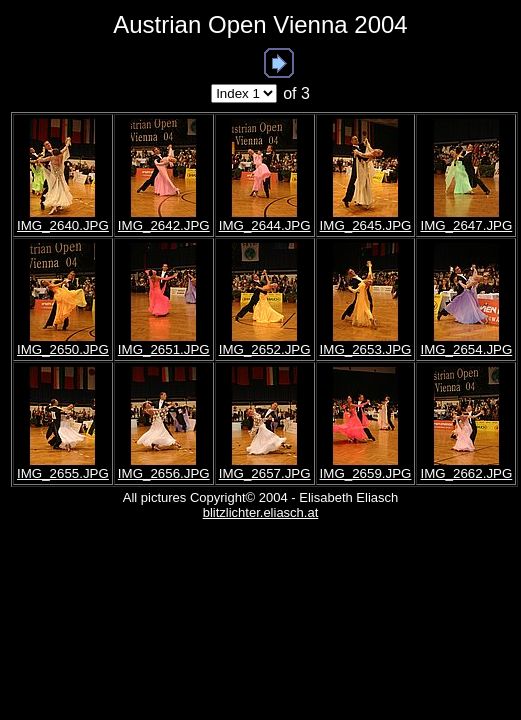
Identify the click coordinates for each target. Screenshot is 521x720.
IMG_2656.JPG (164, 473)
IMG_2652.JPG (265, 349)
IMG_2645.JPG (366, 225)
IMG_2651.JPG (164, 349)
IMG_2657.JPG (265, 473)
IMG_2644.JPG (265, 225)
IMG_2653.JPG (366, 349)
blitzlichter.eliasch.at (261, 512)
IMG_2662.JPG (466, 473)
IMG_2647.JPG (466, 225)
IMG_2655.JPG (63, 473)
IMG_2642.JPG (164, 225)
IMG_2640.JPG (63, 225)
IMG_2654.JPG (466, 349)
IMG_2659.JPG (366, 473)
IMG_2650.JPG (63, 349)
